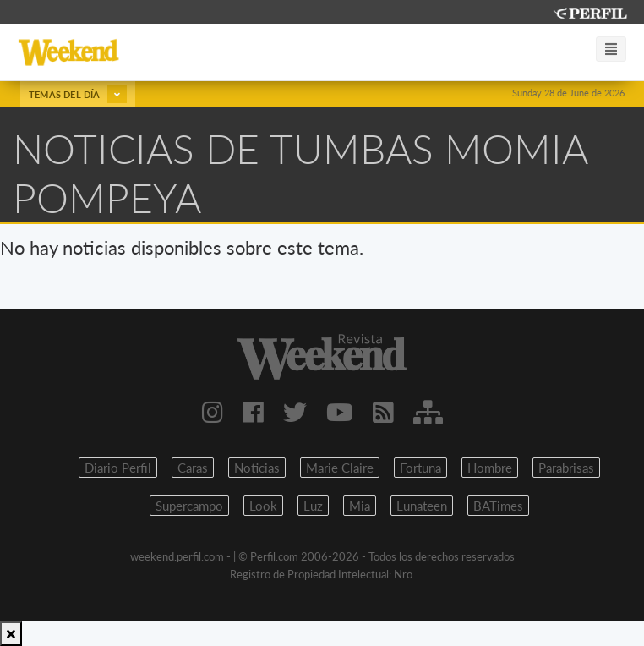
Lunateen (422, 506)
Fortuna (420, 468)
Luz (313, 506)
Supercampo (189, 506)
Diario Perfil (118, 468)
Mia (360, 506)
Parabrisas (566, 468)
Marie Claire (340, 468)
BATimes (498, 506)
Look (263, 506)
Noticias (257, 468)
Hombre (490, 468)
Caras (193, 468)
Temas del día (78, 94)
